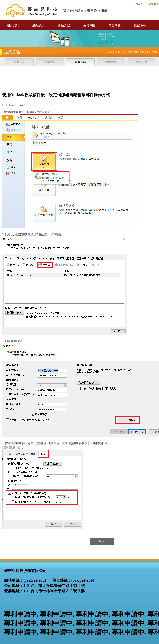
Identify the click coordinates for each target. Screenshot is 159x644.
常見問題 (115, 25)
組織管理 (111, 62)
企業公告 (120, 52)
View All (102, 541)
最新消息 (38, 25)
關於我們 (13, 25)
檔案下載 (140, 25)
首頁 (110, 52)
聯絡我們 (154, 4)
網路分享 (141, 62)
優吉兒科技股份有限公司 (57, 10)
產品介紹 (64, 25)
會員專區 (89, 25)
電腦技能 (133, 52)
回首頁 (139, 4)
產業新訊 (50, 62)
